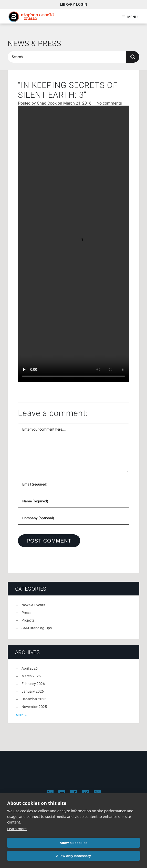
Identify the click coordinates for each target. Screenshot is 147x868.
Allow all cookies (73, 843)
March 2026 (31, 676)
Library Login (74, 4)
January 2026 (33, 691)
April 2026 (30, 668)
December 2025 (34, 699)
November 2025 (34, 707)
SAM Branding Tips (37, 628)
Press (26, 613)
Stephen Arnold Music (31, 17)
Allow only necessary (73, 856)
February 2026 (33, 684)
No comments (109, 103)
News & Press (34, 43)
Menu (132, 17)
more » (21, 715)
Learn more (17, 829)
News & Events (33, 605)
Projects (28, 620)
